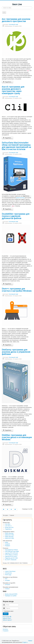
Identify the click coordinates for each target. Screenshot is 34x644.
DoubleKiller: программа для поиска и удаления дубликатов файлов (16, 216)
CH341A (7, 589)
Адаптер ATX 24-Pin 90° (12, 553)
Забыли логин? (7, 618)
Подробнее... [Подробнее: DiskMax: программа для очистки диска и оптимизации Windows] (7, 505)
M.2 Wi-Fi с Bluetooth (11, 560)
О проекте (6, 631)
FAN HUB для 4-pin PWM (12, 551)
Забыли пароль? (7, 620)
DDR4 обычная (9, 533)
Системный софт (13, 24)
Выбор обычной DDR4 (11, 594)
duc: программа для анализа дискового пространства (16, 20)
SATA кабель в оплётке (11, 555)
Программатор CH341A (11, 550)
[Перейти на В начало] (4, 510)
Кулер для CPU (9, 527)
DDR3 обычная (9, 537)
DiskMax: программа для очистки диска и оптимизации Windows (17, 437)
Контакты (5, 629)
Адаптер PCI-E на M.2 (11, 556)
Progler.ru (25, 642)
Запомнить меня (9, 611)
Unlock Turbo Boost (10, 571)
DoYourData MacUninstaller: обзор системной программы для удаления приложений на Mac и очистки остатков (16, 146)
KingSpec (8, 546)
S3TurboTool (8, 573)
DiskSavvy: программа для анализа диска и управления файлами (16, 352)
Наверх (30, 641)
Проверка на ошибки (11, 596)
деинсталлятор (20, 198)
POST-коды (8, 575)
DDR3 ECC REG (10, 538)
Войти (6, 614)
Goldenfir (7, 544)
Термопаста (8, 529)
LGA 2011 (8, 524)
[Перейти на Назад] (8, 510)
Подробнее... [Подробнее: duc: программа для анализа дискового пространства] (7, 82)
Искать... (2, 7)
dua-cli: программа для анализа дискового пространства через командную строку (13, 90)
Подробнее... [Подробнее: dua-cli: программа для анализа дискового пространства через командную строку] (7, 138)
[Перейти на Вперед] (12, 510)
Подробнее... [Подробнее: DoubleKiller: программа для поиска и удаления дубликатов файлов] (7, 284)
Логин (5, 604)
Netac (7, 542)
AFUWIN (7, 580)
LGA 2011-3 (8, 526)
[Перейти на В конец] (15, 510)
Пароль (5, 607)
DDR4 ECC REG (10, 535)
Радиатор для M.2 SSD (11, 558)
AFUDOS (8, 585)
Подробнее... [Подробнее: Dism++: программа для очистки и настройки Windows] (7, 345)
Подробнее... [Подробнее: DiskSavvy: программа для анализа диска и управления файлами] (7, 430)
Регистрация (7, 617)
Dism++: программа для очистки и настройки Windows (17, 290)
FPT (6, 579)
